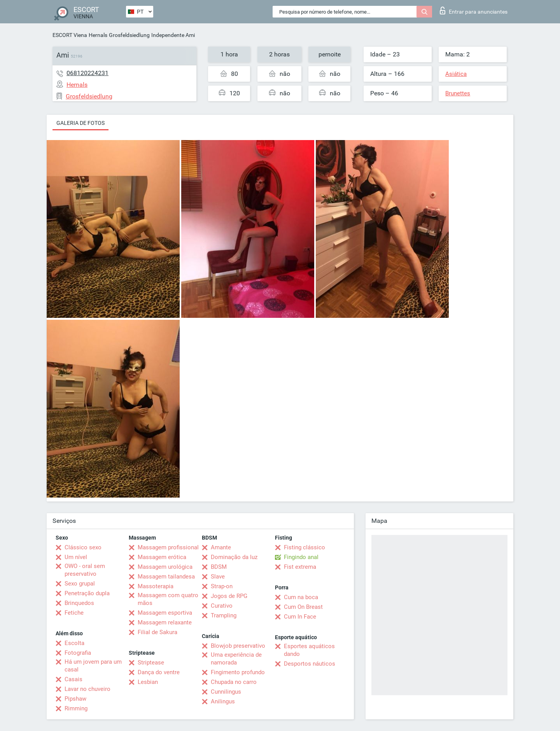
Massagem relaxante (165, 622)
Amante (221, 547)
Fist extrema (300, 567)
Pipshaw (75, 699)
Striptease (151, 663)
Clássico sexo (83, 547)
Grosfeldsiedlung (129, 35)
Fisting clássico (304, 547)
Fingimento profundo (238, 672)
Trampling (224, 615)
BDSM (219, 567)
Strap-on (222, 586)
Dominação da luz (234, 557)
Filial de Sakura (157, 632)
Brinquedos (79, 603)
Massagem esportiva (165, 613)
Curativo (222, 606)
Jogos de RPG (229, 596)
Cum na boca (301, 597)
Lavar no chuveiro (87, 689)
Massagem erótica (162, 557)
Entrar (474, 11)
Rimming (76, 708)
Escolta (74, 643)
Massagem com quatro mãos (168, 599)
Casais (73, 679)
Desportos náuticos (310, 664)
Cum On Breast (303, 607)
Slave (218, 577)
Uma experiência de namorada (236, 659)
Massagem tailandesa (166, 577)
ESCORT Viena (70, 35)
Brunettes (458, 93)
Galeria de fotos (80, 123)
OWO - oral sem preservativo (85, 570)
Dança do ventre (159, 672)
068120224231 (87, 73)
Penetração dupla (87, 593)
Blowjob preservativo (238, 646)
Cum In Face (300, 617)
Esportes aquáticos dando (309, 650)
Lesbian (148, 682)
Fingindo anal (301, 557)
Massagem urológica (165, 567)
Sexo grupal (80, 584)
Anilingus (223, 701)
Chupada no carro (234, 682)
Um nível (76, 557)
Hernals (98, 35)
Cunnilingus (226, 692)
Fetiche (74, 613)
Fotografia (78, 653)
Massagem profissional (168, 547)
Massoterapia (156, 586)
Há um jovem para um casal (93, 666)
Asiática (456, 74)
